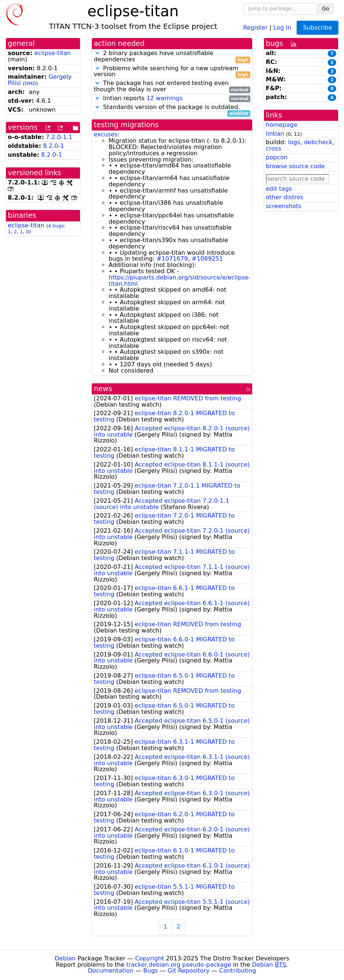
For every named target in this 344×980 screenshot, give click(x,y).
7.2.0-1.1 (59, 137)
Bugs (151, 971)
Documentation (111, 971)
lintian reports (172, 99)
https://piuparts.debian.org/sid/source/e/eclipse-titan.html (179, 281)
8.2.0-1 (54, 146)
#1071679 (172, 259)
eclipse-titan (53, 53)
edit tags (279, 189)
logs (294, 142)
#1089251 (208, 259)
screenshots (284, 206)
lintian (275, 134)
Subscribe (318, 28)
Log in (282, 27)
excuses (106, 134)
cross (273, 148)
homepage (282, 125)
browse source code (295, 166)
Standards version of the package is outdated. (172, 107)
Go (326, 9)
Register (256, 27)
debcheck (318, 142)
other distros (285, 197)
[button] (97, 53)
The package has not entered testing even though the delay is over (172, 87)
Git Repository (189, 971)
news (103, 389)
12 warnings (164, 98)
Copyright (150, 958)
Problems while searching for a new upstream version (172, 72)
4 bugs (56, 226)
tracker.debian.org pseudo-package (179, 965)
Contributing (238, 971)
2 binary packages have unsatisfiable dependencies (172, 57)
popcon (277, 157)
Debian (65, 958)
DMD (31, 83)
